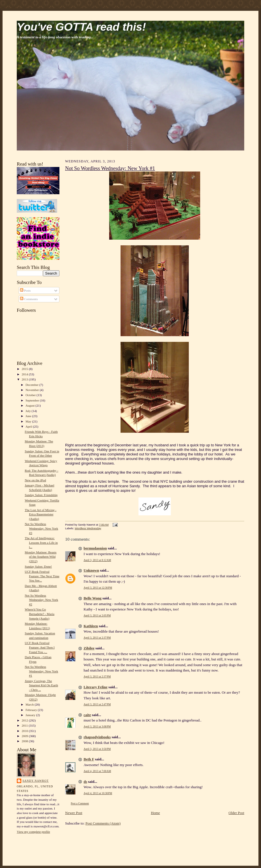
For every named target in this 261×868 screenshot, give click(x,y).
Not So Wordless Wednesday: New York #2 (41, 600)
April (29, 426)
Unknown (91, 570)
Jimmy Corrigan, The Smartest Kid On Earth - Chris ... (41, 685)
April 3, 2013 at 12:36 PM (98, 588)
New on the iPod (35, 480)
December (33, 385)
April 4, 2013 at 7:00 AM (97, 771)
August (31, 405)
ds (85, 782)
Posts (25, 290)
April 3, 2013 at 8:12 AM (97, 560)
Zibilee (89, 648)
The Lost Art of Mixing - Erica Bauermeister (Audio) (41, 514)
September (33, 400)
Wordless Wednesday (88, 528)
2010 (25, 731)
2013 (25, 379)
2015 (25, 369)
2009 (25, 736)
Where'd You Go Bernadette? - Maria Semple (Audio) (40, 614)
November (33, 390)
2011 (25, 725)
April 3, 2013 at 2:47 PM (97, 704)
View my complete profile (33, 832)
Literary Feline (96, 687)
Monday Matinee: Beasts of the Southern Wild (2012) (41, 557)
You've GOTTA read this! (81, 27)
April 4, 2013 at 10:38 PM (98, 793)
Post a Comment (80, 803)
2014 (25, 374)
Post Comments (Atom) (103, 823)
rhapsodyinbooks (97, 737)
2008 (25, 741)
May (29, 421)
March (30, 704)
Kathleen (91, 626)
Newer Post (74, 813)
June (29, 416)
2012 (25, 720)
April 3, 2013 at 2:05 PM (97, 615)
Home (156, 813)
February (32, 710)
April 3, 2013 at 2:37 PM (97, 638)
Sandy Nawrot (36, 781)
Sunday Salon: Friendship (41, 495)
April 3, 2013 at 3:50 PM (97, 749)
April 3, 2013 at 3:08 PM (97, 726)
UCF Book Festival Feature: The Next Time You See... (42, 576)
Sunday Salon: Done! (38, 566)
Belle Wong (93, 598)
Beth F (89, 759)
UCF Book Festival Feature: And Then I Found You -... (40, 647)
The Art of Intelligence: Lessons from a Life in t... (41, 542)
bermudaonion (95, 548)
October (31, 395)
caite (87, 715)
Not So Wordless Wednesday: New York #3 (41, 528)
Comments (29, 299)
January (31, 715)
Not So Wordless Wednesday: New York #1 (41, 671)
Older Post (236, 813)
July (29, 411)
